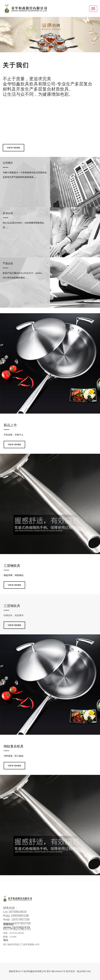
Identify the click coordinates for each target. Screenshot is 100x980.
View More (13, 148)
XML (89, 971)
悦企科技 (81, 971)
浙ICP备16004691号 (56, 971)
